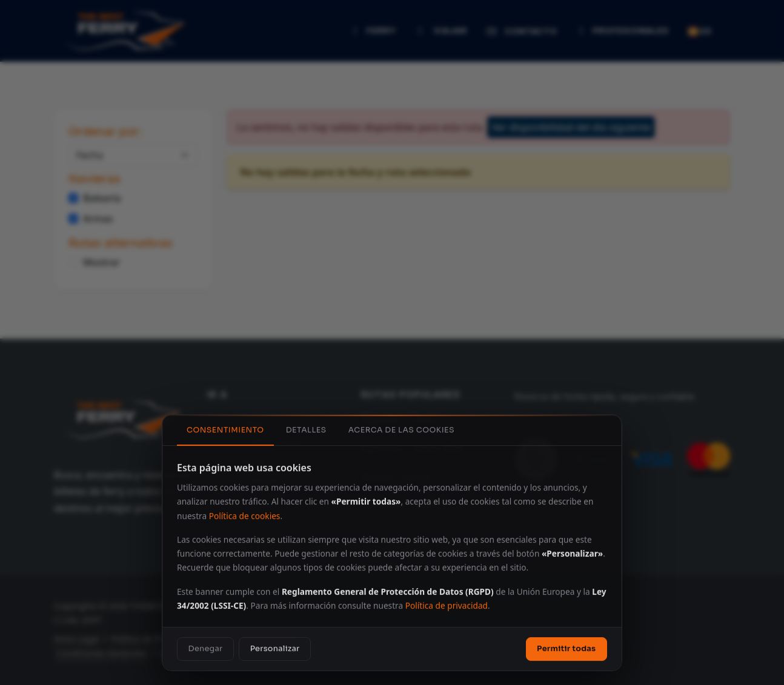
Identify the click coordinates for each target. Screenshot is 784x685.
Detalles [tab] (306, 429)
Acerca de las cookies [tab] (401, 429)
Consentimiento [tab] (225, 429)
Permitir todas (566, 648)
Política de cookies (245, 515)
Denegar (206, 648)
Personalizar (275, 648)
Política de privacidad (447, 605)
